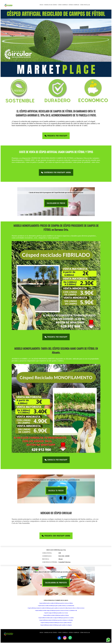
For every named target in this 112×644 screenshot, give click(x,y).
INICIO (41, 5)
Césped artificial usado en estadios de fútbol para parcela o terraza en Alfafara (56, 603)
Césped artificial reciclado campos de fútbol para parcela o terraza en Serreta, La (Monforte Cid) (56, 610)
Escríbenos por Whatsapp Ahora (56, 172)
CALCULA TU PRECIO (56, 491)
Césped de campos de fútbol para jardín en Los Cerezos (56, 613)
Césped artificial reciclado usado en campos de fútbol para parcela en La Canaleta (56, 618)
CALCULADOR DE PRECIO (56, 203)
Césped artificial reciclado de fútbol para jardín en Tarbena (56, 615)
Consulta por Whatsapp (56, 460)
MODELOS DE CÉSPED (51, 5)
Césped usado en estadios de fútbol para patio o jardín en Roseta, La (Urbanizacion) (56, 606)
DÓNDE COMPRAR (74, 5)
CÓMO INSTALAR (85, 5)
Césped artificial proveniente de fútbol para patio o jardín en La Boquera (56, 625)
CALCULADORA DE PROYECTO (56, 583)
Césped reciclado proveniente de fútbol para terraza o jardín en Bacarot (56, 623)
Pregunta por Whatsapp (56, 136)
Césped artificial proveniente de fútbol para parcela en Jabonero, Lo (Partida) (56, 620)
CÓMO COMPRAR (63, 5)
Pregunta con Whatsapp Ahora (56, 536)
